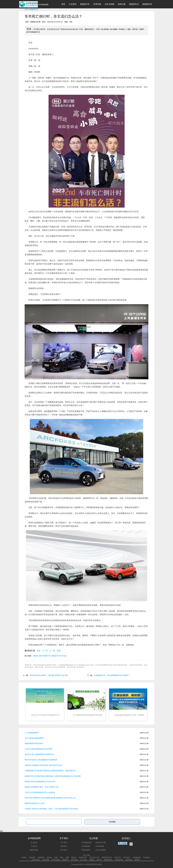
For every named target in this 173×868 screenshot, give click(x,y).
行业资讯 (73, 4)
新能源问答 (147, 4)
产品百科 (34, 846)
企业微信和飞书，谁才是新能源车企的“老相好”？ (112, 675)
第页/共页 (30, 651)
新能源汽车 (85, 4)
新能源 (36, 656)
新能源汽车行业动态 (59, 656)
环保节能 (97, 4)
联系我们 (64, 846)
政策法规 (122, 4)
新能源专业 (134, 4)
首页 (63, 4)
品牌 (40, 656)
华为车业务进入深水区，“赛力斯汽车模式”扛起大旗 (49, 675)
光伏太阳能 (109, 4)
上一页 (52, 651)
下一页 (45, 651)
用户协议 (64, 850)
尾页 (59, 651)
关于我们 (64, 842)
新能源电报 (34, 850)
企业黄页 (34, 842)
